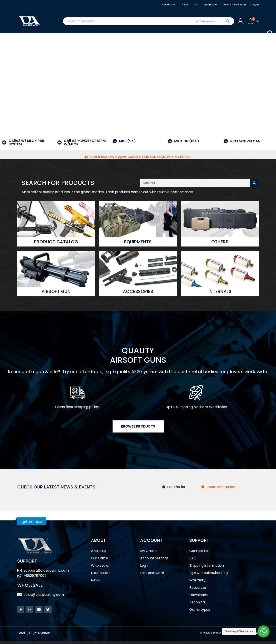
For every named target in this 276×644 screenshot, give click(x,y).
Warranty (197, 580)
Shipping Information (207, 565)
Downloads (198, 595)
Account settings (154, 558)
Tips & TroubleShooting (209, 573)
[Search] (228, 21)
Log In (255, 4)
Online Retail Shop (234, 4)
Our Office (100, 558)
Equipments (138, 242)
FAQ (193, 558)
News (185, 4)
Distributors (102, 573)
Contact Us (199, 551)
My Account (169, 4)
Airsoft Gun (56, 291)
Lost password (152, 573)
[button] (7, 81)
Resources (198, 588)
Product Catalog (56, 242)
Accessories (138, 291)
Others (220, 242)
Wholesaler (211, 4)
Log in (145, 565)
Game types (200, 610)
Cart (196, 4)
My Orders (149, 551)
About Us (98, 551)
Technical (197, 602)
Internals (220, 291)
